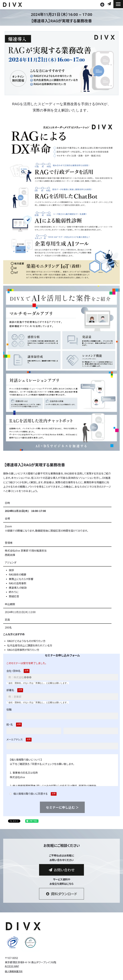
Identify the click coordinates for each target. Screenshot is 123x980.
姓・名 (10, 725)
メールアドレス (14, 740)
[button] (118, 4)
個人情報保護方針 (14, 972)
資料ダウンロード (103, 5)
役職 (9, 710)
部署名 (10, 690)
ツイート (12, 819)
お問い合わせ (110, 4)
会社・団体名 (13, 671)
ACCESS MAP (12, 966)
